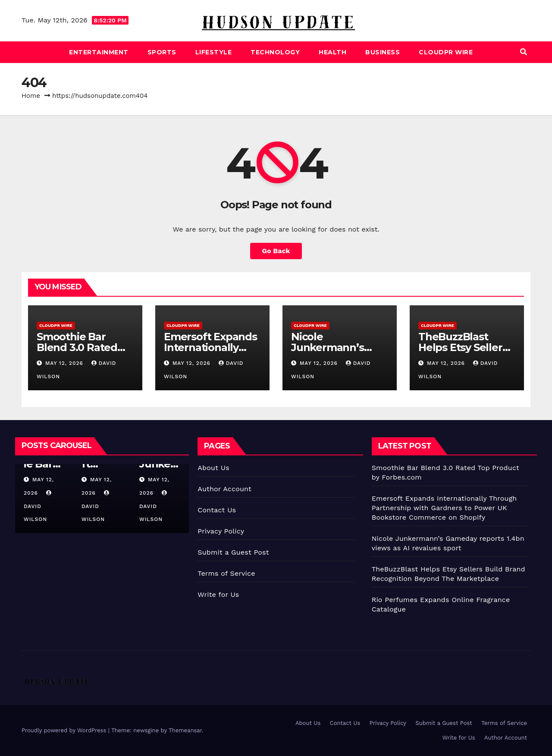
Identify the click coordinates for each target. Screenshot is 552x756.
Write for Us (218, 594)
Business (383, 52)
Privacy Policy (221, 531)
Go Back (276, 251)
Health (332, 52)
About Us (213, 468)
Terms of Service (226, 573)
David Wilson (39, 506)
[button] (524, 52)
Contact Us (217, 510)
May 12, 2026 (65, 363)
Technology (275, 52)
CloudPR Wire (446, 52)
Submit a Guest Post (233, 552)
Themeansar (185, 730)
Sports (162, 52)
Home (31, 96)
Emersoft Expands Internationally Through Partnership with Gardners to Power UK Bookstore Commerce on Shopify (444, 508)
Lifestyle (214, 52)
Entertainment (99, 52)
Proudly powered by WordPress (65, 730)
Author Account (224, 489)
